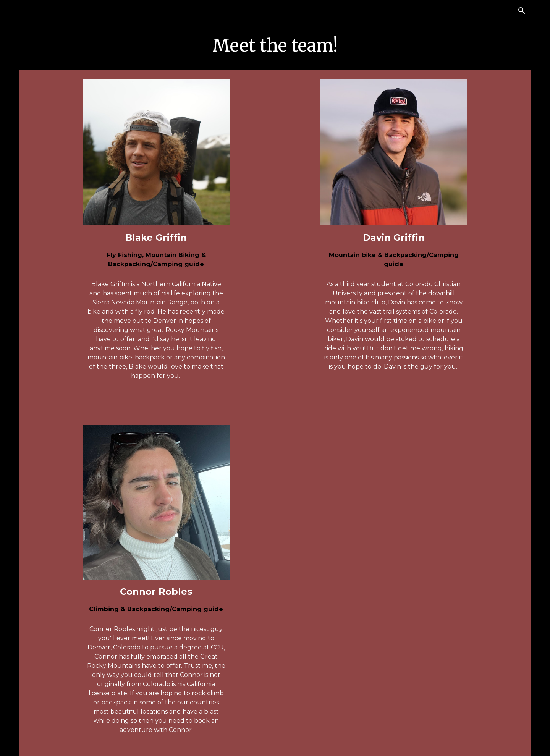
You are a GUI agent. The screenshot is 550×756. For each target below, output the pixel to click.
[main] (275, 46)
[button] (522, 11)
